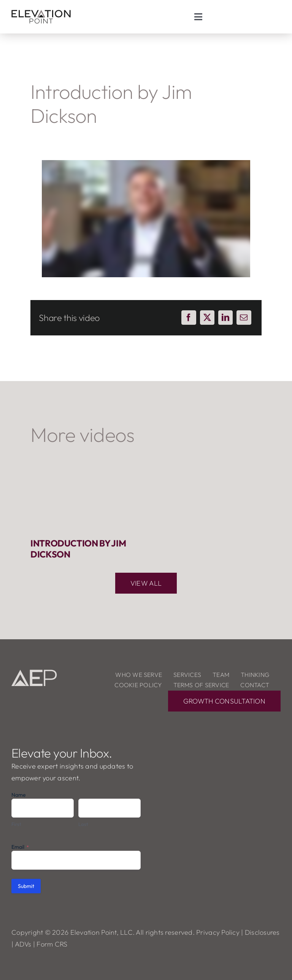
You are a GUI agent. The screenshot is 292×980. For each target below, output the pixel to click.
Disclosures (262, 932)
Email (20, 847)
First (16, 824)
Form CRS (52, 944)
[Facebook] (189, 318)
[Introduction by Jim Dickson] (84, 496)
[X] (207, 318)
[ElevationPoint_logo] (41, 11)
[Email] (244, 318)
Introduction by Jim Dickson (78, 548)
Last (83, 824)
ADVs (23, 944)
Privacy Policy (218, 932)
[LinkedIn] (225, 318)
